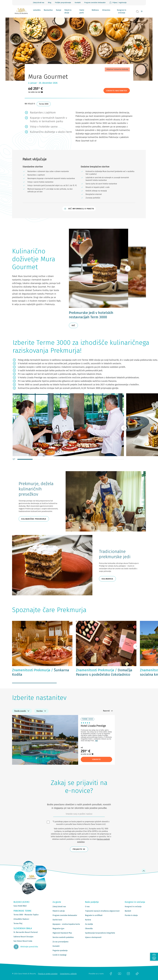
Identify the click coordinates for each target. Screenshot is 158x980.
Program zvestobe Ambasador (95, 3)
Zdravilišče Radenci (21, 919)
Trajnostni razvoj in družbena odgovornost (102, 911)
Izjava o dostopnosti (93, 937)
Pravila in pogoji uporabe (48, 974)
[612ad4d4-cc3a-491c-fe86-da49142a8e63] (79, 814)
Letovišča (37, 10)
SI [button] (142, 11)
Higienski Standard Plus (62, 933)
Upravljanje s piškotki (68, 974)
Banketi (128, 911)
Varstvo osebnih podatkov (63, 937)
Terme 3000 (44, 104)
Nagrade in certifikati (94, 915)
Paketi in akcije (68, 11)
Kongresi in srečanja (122, 11)
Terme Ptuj (18, 923)
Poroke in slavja (131, 915)
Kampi (59, 10)
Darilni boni (57, 920)
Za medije (89, 924)
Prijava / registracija (118, 3)
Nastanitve (48, 10)
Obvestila (89, 929)
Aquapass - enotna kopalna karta (66, 924)
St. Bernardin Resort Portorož (26, 932)
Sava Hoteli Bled (20, 906)
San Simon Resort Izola (23, 941)
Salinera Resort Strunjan (23, 937)
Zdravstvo (106, 10)
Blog (50, 3)
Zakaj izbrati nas (39, 3)
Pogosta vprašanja (60, 950)
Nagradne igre (58, 929)
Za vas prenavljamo (60, 942)
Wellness (95, 10)
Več (97, 741)
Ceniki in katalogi (59, 955)
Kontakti (78, 3)
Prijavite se (79, 849)
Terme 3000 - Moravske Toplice (26, 915)
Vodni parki (82, 11)
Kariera (88, 920)
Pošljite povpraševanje (63, 3)
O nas (87, 907)
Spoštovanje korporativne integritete (100, 933)
